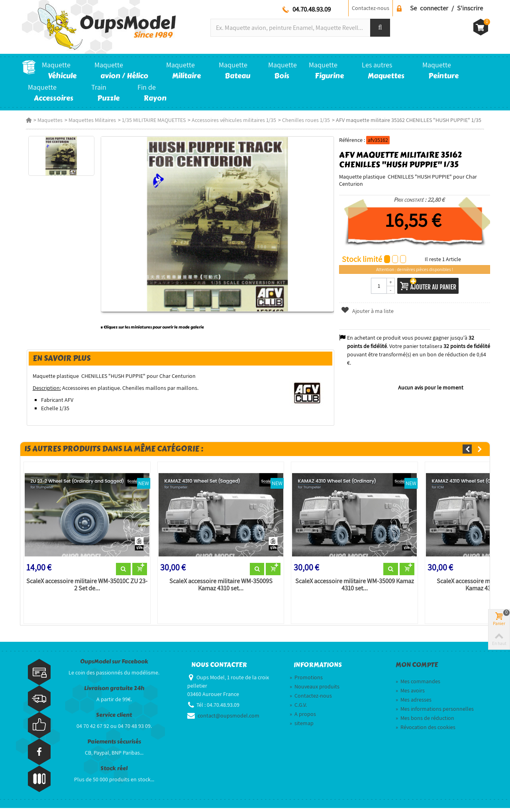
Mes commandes (418, 685)
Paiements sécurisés (114, 745)
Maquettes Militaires (88, 120)
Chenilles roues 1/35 (302, 120)
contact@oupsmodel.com (229, 720)
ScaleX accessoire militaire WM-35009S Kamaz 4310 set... (219, 588)
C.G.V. (298, 709)
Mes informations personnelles (435, 713)
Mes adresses (414, 704)
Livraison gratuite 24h (114, 692)
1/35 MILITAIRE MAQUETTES (150, 120)
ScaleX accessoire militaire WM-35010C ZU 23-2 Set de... (84, 588)
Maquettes (46, 120)
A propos (303, 718)
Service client (114, 719)
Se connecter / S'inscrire (446, 8)
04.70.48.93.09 (312, 9)
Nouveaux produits (315, 690)
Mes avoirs (410, 694)
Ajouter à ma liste (369, 311)
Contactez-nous (371, 8)
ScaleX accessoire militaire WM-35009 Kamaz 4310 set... (355, 588)
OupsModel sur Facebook (114, 665)
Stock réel (114, 772)
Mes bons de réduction (425, 722)
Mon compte (417, 668)
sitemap (302, 727)
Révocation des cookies (426, 731)
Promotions (306, 681)
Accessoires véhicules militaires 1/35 (230, 120)
